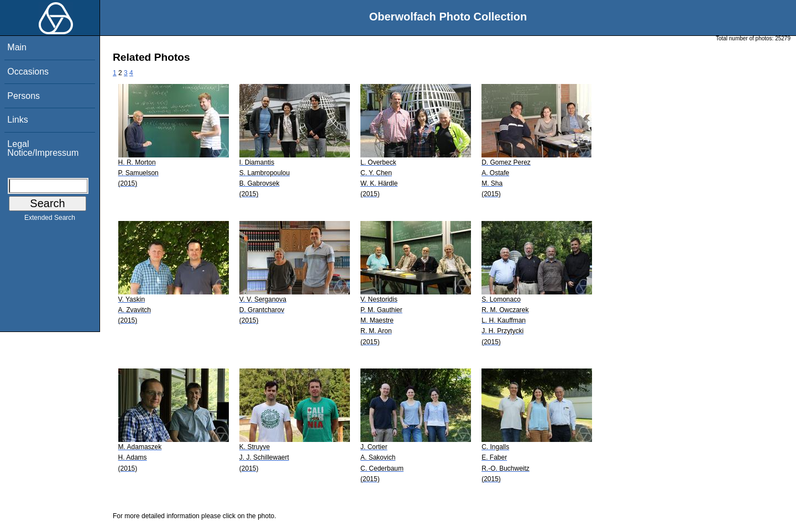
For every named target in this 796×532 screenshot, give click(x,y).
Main (17, 47)
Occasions (28, 72)
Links (17, 120)
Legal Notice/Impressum (43, 148)
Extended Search (50, 220)
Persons (23, 96)
